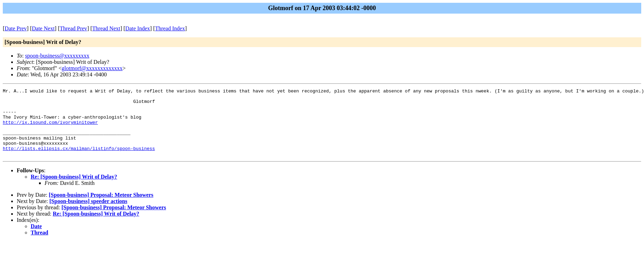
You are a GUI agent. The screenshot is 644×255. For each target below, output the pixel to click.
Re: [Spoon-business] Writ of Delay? (74, 190)
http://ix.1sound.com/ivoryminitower (50, 129)
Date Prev (16, 28)
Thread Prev (73, 28)
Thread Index (170, 28)
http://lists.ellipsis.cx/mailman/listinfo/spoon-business (79, 161)
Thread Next (106, 28)
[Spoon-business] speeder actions (88, 215)
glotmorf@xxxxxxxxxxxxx (92, 68)
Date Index (138, 28)
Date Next (43, 28)
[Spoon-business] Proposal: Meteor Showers (101, 208)
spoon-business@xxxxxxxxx (57, 56)
